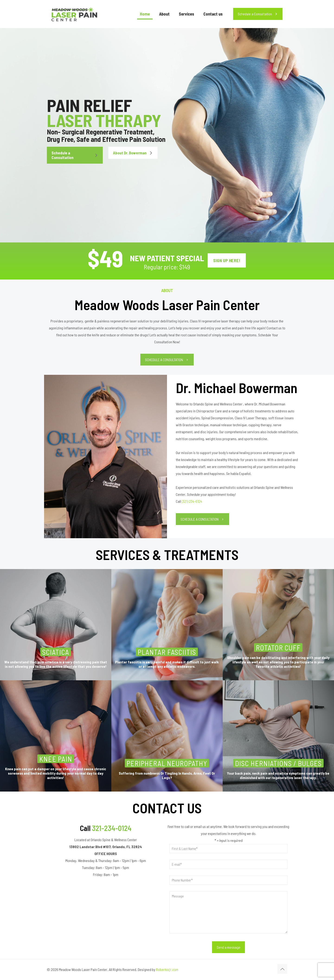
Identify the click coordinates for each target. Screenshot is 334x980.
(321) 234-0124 (192, 501)
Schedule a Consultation (258, 14)
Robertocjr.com (167, 969)
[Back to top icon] (282, 969)
